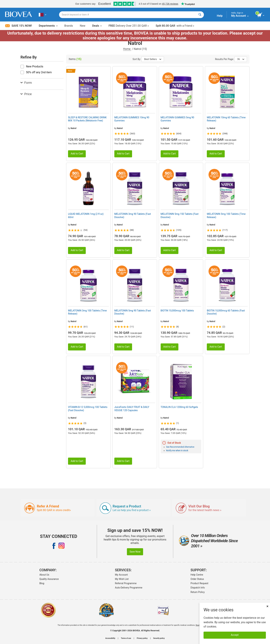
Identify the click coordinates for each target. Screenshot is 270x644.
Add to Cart (77, 154)
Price (26, 94)
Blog (42, 583)
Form (26, 83)
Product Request (199, 583)
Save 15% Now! (19, 26)
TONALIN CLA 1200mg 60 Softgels (179, 407)
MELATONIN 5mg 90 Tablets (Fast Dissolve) (133, 312)
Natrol (73, 128)
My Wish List (122, 579)
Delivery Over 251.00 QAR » (129, 26)
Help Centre (197, 575)
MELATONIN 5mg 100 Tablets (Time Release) (226, 215)
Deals (97, 26)
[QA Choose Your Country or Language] (42, 15)
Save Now (135, 552)
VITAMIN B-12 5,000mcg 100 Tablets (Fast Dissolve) (88, 409)
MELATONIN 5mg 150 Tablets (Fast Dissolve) (180, 215)
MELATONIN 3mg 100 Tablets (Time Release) (87, 312)
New (83, 26)
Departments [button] (48, 26)
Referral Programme (126, 583)
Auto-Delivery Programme (129, 588)
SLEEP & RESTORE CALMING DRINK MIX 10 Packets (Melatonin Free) (87, 119)
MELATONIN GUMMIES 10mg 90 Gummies (132, 119)
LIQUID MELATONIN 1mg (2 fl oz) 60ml (86, 215)
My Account (121, 575)
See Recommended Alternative (180, 447)
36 (241, 59)
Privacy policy (142, 638)
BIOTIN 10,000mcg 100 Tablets (177, 311)
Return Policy (198, 592)
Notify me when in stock (177, 451)
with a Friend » (175, 26)
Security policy (159, 638)
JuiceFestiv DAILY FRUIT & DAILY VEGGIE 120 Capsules (132, 409)
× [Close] (267, 606)
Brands (69, 26)
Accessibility (110, 638)
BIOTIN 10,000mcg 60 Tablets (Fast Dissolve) (226, 312)
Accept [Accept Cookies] (235, 635)
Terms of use (126, 638)
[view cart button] (261, 15)
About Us (44, 575)
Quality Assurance (49, 579)
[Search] (200, 15)
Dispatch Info (198, 588)
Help (220, 16)
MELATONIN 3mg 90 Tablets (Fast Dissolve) (133, 215)
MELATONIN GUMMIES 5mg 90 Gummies (177, 119)
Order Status (197, 579)
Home (127, 49)
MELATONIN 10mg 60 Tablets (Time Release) (226, 119)
